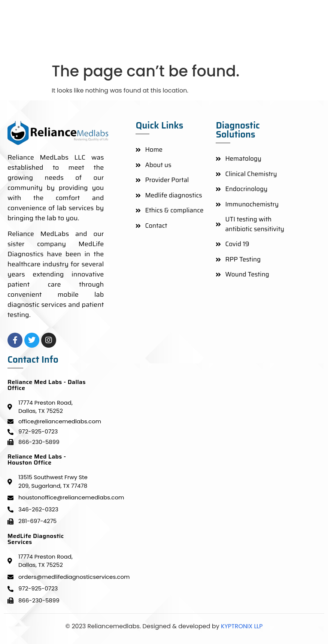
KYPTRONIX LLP (241, 626)
